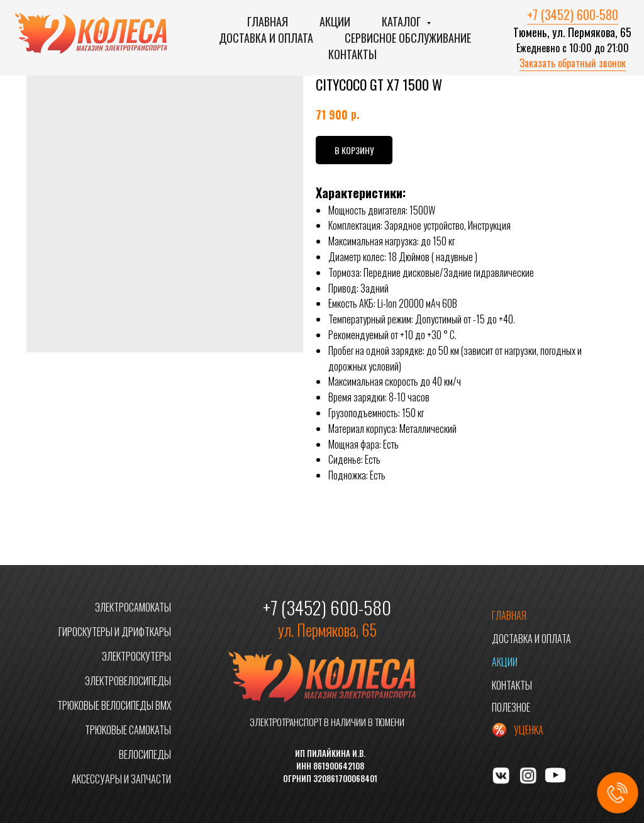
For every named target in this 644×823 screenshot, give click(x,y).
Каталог (402, 21)
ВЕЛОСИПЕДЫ (145, 754)
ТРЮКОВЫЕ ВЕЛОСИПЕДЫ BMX (114, 705)
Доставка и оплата (266, 38)
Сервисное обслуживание (408, 38)
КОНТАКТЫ (512, 685)
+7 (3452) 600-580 (573, 14)
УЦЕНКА (529, 730)
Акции (335, 21)
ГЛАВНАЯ (509, 615)
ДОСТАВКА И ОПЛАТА (531, 639)
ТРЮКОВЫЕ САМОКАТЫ (128, 730)
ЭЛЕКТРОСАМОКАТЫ (133, 607)
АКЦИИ (505, 662)
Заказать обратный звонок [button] (573, 63)
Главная (268, 21)
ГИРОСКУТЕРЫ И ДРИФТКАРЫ (115, 632)
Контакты (353, 54)
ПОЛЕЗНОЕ (511, 707)
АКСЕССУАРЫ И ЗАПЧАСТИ (121, 779)
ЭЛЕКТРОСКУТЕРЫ (136, 656)
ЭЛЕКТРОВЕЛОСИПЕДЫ (128, 681)
